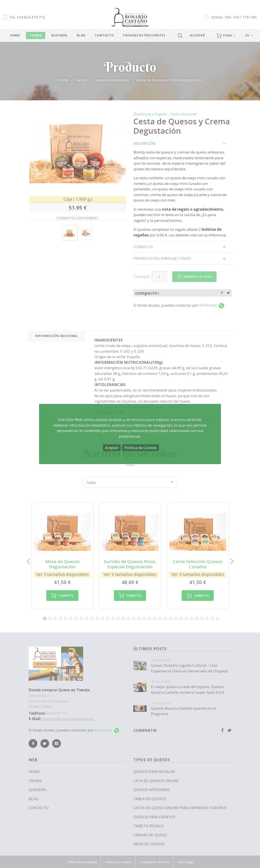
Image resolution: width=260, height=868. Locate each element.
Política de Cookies (141, 448)
